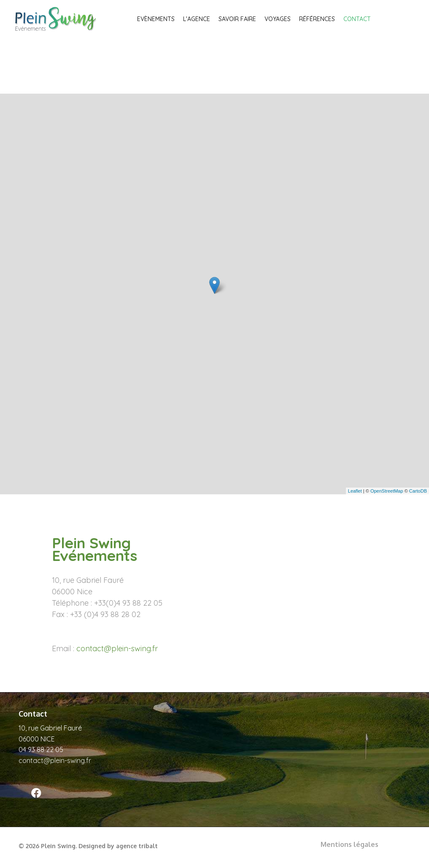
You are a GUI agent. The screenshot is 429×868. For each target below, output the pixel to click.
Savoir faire (237, 19)
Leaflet (355, 491)
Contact (357, 19)
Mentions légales (349, 844)
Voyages (278, 19)
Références (317, 19)
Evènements (156, 19)
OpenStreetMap (387, 491)
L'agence (197, 19)
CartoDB (418, 491)
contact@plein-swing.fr (117, 648)
